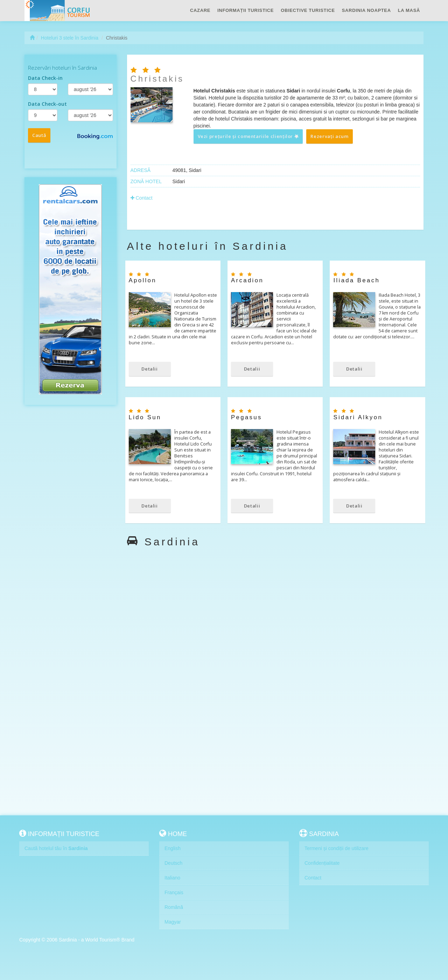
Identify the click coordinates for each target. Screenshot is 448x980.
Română (174, 907)
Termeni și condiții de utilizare (337, 848)
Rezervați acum (329, 136)
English (173, 848)
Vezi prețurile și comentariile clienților (248, 136)
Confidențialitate (322, 863)
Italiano (172, 878)
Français (174, 892)
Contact (142, 198)
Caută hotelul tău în (56, 848)
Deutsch (173, 863)
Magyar (173, 922)
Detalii (150, 369)
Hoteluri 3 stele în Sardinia (70, 38)
